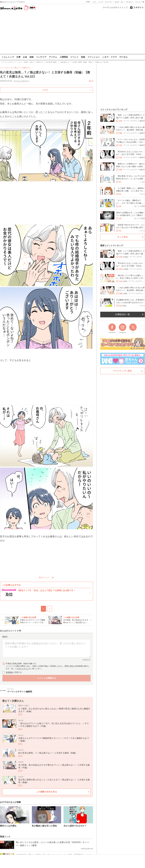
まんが (117, 2)
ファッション (94, 57)
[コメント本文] (46, 648)
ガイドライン (23, 669)
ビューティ (109, 2)
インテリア (41, 57)
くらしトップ (8, 57)
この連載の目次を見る (47, 792)
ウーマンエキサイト (22, 81)
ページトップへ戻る (123, 371)
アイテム (53, 57)
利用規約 (9, 672)
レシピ (101, 2)
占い (122, 2)
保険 (32, 57)
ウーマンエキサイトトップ (115, 7)
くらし (95, 2)
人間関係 (64, 57)
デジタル (123, 57)
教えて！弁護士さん (23, 68)
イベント (74, 57)
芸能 (83, 57)
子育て (88, 2)
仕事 (18, 57)
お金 (25, 57)
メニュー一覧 (140, 2)
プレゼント (130, 2)
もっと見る (123, 237)
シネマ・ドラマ (110, 57)
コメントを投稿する (47, 678)
